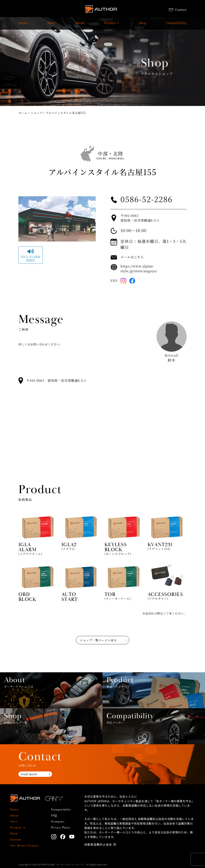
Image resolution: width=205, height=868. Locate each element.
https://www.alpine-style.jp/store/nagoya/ (139, 269)
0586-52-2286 (147, 199)
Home (23, 25)
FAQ (54, 816)
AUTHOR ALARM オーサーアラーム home (101, 10)
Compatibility (176, 25)
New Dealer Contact (24, 846)
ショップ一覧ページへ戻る (98, 640)
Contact (178, 9)
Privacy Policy (61, 828)
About (80, 25)
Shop (142, 25)
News (51, 25)
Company (58, 822)
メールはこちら (132, 257)
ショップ (37, 113)
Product (110, 25)
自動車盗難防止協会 (98, 844)
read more (29, 774)
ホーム (23, 113)
